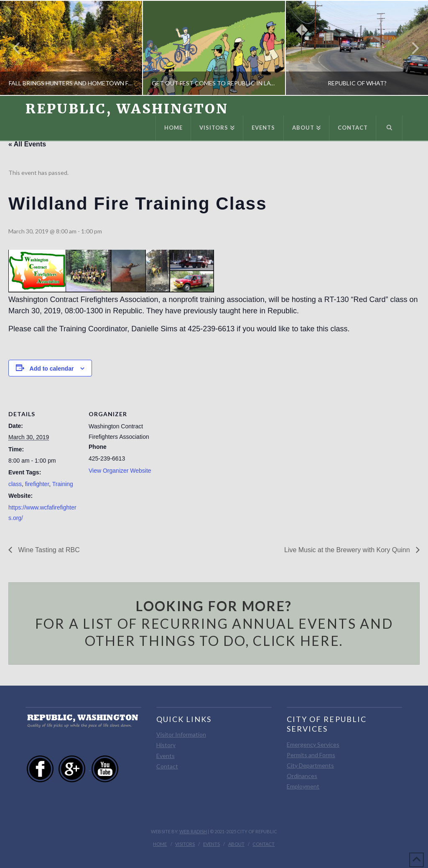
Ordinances (302, 776)
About (236, 844)
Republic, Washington (127, 109)
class (15, 484)
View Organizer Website (120, 471)
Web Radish (193, 831)
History (166, 745)
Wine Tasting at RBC (48, 550)
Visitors (185, 844)
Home (160, 844)
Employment (303, 786)
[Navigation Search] (389, 128)
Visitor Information (181, 734)
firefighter (37, 484)
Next (410, 48)
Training (63, 484)
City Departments (310, 765)
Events (166, 756)
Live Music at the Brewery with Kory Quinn (348, 550)
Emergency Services (313, 744)
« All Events (27, 144)
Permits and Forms (311, 755)
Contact (167, 766)
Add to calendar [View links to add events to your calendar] (52, 369)
